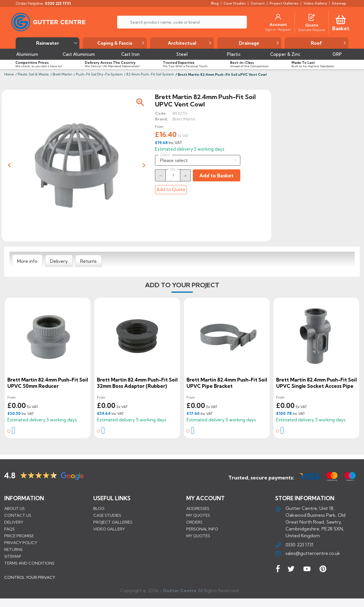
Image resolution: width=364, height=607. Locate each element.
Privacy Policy (21, 543)
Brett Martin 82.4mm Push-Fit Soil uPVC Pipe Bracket (227, 383)
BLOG (99, 508)
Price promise (19, 536)
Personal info (202, 529)
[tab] (27, 261)
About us (15, 508)
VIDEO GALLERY (109, 529)
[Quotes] (312, 17)
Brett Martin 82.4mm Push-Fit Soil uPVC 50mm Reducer (48, 383)
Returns (14, 549)
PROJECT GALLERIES (113, 522)
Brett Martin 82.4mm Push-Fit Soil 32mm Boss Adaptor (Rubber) (137, 383)
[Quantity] (173, 175)
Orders (194, 522)
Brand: (162, 119)
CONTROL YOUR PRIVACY (30, 582)
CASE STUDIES (107, 515)
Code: (161, 113)
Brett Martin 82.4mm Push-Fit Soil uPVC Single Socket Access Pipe (316, 383)
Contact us (18, 515)
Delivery (14, 522)
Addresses (198, 508)
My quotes (198, 515)
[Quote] (312, 25)
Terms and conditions (29, 563)
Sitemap (13, 556)
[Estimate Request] (312, 30)
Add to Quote (171, 189)
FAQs (10, 529)
